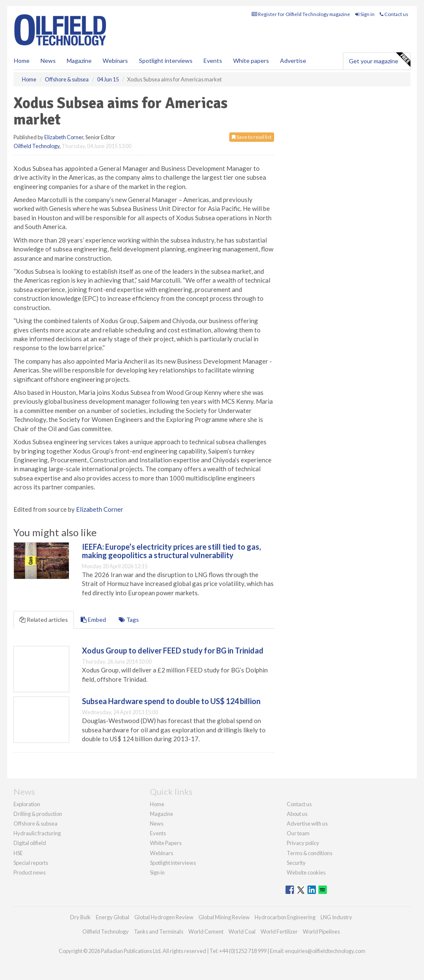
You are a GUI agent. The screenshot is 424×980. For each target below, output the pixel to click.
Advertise (293, 61)
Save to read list (252, 137)
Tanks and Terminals (159, 931)
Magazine (79, 61)
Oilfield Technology (37, 146)
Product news (30, 872)
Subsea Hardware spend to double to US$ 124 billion (171, 701)
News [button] (48, 61)
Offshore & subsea (35, 823)
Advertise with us (307, 823)
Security (296, 863)
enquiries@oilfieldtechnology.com (325, 951)
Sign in (365, 14)
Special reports (31, 863)
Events (213, 61)
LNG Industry (336, 917)
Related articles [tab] (44, 620)
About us (297, 814)
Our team (298, 833)
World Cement (206, 931)
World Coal (242, 931)
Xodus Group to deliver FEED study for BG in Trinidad (173, 651)
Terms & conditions (310, 853)
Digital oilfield (30, 843)
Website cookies (306, 872)
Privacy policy (303, 843)
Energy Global (113, 917)
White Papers (166, 843)
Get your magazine (379, 60)
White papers (251, 61)
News (157, 823)
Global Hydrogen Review (164, 917)
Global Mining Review (224, 917)
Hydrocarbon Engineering (285, 917)
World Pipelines (321, 931)
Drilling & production (38, 814)
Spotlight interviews (166, 61)
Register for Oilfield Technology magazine (301, 14)
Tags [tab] (129, 620)
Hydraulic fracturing (37, 833)
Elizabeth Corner (64, 137)
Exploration (27, 804)
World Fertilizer (279, 931)
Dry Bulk (80, 917)
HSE (18, 853)
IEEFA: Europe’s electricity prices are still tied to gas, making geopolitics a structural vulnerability (171, 551)
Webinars (115, 61)
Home (22, 61)
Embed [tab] (93, 620)
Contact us (394, 14)
